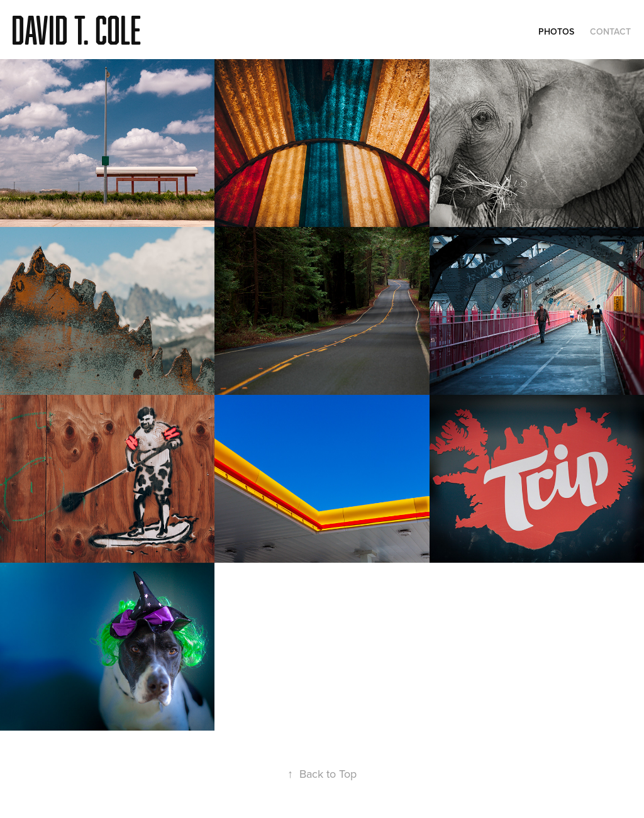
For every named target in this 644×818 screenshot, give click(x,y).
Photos (556, 31)
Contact (610, 31)
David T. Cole (76, 30)
